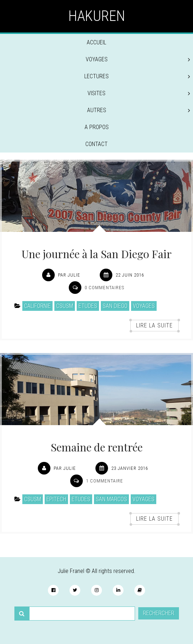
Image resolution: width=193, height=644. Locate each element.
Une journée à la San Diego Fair (97, 254)
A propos (97, 127)
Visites (139, 93)
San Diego (115, 306)
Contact (96, 144)
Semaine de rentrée (97, 447)
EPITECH (56, 499)
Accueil (96, 42)
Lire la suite (154, 325)
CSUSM (65, 306)
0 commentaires (104, 288)
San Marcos (111, 499)
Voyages (138, 59)
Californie (37, 306)
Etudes (88, 306)
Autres (139, 110)
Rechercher (159, 613)
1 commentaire (105, 481)
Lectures (137, 76)
